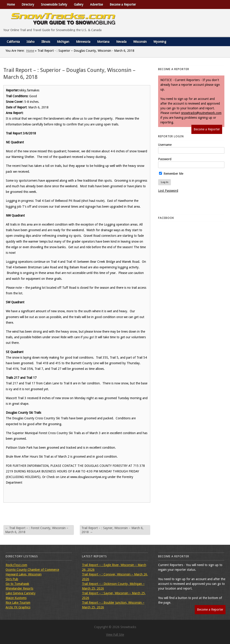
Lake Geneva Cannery (21, 593)
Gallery (79, 4)
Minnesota (83, 42)
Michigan (63, 42)
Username (165, 145)
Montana (103, 42)
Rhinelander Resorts (19, 588)
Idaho (31, 42)
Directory (28, 4)
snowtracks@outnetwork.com (201, 113)
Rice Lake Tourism (18, 603)
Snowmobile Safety (54, 4)
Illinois (46, 42)
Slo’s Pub (12, 579)
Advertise (96, 4)
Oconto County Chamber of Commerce (32, 570)
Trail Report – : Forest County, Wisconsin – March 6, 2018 (37, 530)
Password (165, 159)
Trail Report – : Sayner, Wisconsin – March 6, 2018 (113, 530)
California (13, 42)
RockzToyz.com (16, 565)
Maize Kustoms (16, 598)
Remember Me (171, 174)
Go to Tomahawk (17, 584)
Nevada (121, 42)
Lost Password (168, 191)
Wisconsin (140, 42)
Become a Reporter (123, 4)
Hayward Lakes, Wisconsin (24, 574)
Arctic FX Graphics (18, 607)
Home (11, 4)
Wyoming (160, 42)
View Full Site (115, 635)
